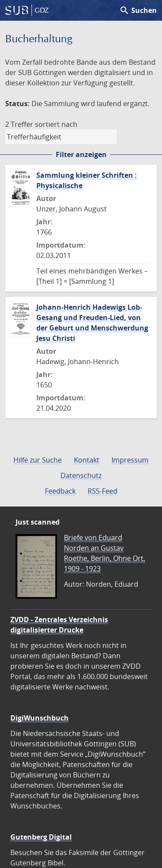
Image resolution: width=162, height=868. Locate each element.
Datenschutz (81, 475)
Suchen (138, 10)
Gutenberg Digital (41, 837)
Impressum (130, 460)
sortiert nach (56, 124)
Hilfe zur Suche (38, 460)
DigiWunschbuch (40, 718)
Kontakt (87, 460)
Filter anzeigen (81, 154)
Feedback (60, 491)
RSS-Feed (103, 491)
